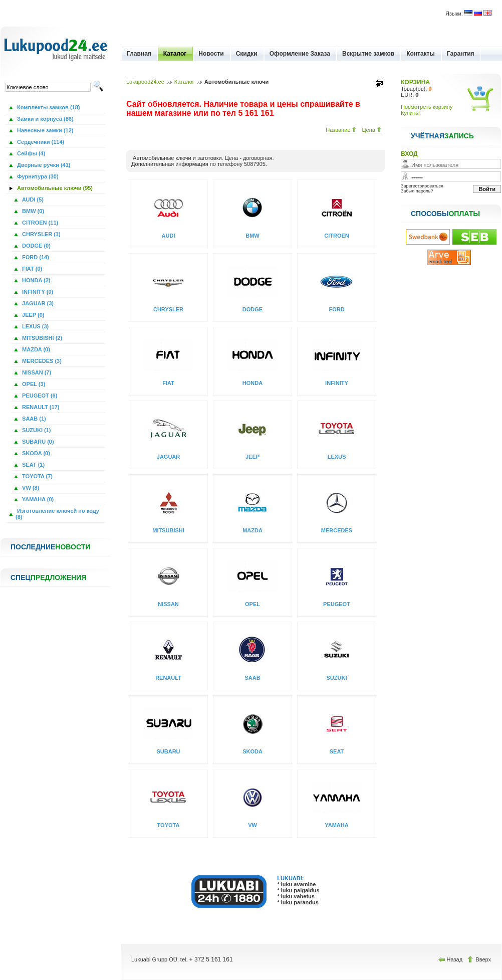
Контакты (421, 54)
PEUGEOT (337, 604)
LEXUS (337, 457)
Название (341, 130)
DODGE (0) (36, 246)
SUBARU (168, 751)
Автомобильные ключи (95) (54, 188)
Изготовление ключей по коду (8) (57, 514)
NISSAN (168, 604)
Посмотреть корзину (427, 107)
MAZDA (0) (35, 349)
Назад (451, 959)
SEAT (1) (33, 465)
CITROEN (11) (39, 223)
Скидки (247, 54)
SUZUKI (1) (36, 430)
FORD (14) (35, 257)
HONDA (253, 383)
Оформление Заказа (300, 54)
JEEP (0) (33, 315)
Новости (211, 54)
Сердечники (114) (40, 142)
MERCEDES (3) (41, 361)
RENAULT (168, 678)
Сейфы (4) (30, 153)
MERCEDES (337, 530)
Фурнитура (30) (37, 176)
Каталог (175, 54)
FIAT (168, 383)
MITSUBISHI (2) (41, 338)
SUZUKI (337, 678)
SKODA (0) (35, 453)
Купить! (410, 113)
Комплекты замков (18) (48, 107)
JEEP (253, 457)
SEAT (337, 751)
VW (253, 825)
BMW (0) (32, 211)
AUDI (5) (32, 200)
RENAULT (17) (40, 407)
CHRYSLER (168, 309)
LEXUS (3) (35, 326)
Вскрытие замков (368, 54)
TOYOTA (169, 825)
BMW (253, 236)
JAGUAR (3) (37, 303)
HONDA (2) (35, 280)
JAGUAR (168, 457)
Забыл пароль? (417, 191)
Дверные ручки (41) (43, 165)
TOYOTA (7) (37, 476)
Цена (372, 130)
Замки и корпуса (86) (45, 119)
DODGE (253, 309)
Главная (139, 54)
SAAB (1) (33, 419)
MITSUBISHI (168, 530)
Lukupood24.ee (145, 82)
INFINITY (337, 383)
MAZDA (253, 530)
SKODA (253, 751)
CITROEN (337, 236)
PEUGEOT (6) (39, 396)
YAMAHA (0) (37, 499)
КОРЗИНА (415, 82)
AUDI (169, 236)
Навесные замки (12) (45, 130)
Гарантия (461, 54)
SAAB (252, 678)
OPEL (253, 604)
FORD (336, 309)
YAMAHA (336, 825)
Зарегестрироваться (422, 186)
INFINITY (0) (37, 292)
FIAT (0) (31, 269)
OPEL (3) (33, 384)
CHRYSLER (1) (41, 234)
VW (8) (30, 488)
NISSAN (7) (36, 372)
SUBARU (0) (37, 442)
